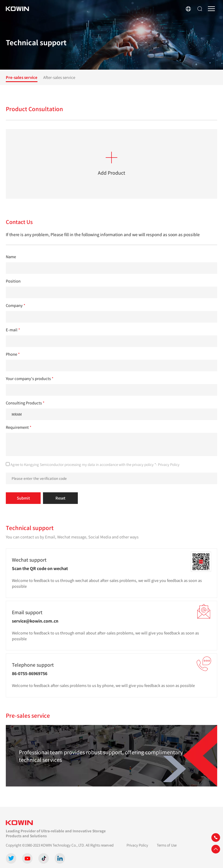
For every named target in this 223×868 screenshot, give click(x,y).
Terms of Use (167, 845)
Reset (60, 498)
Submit (23, 498)
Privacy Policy (169, 464)
